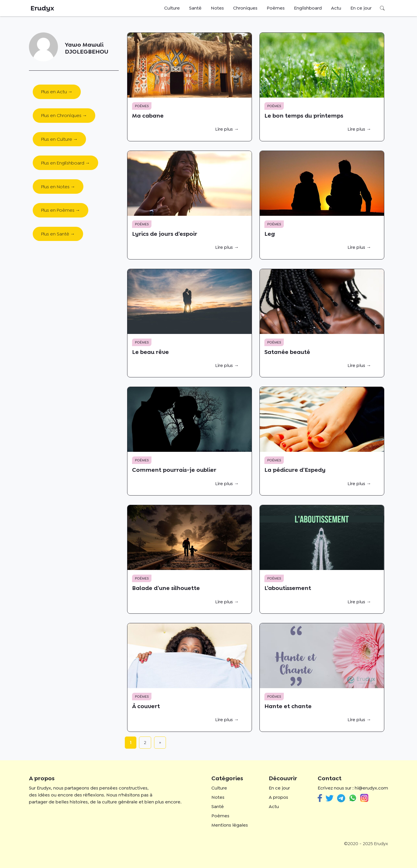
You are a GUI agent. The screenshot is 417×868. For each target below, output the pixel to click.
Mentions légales (230, 825)
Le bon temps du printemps (304, 116)
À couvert (146, 706)
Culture (172, 8)
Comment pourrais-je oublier (174, 470)
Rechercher (382, 8)
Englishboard (308, 8)
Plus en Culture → (60, 139)
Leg (270, 234)
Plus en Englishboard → (66, 163)
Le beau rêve (150, 352)
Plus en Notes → (58, 187)
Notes (217, 8)
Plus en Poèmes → (61, 210)
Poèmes (276, 8)
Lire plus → (227, 129)
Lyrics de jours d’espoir (165, 234)
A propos (278, 797)
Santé (195, 8)
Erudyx (42, 8)
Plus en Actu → (57, 92)
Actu (336, 8)
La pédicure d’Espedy (295, 470)
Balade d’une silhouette (166, 588)
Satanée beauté (287, 352)
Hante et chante (288, 706)
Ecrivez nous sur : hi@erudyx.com (353, 788)
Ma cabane (148, 116)
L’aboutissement (288, 588)
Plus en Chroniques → (64, 115)
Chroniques (245, 8)
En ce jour (361, 8)
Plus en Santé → (58, 234)
